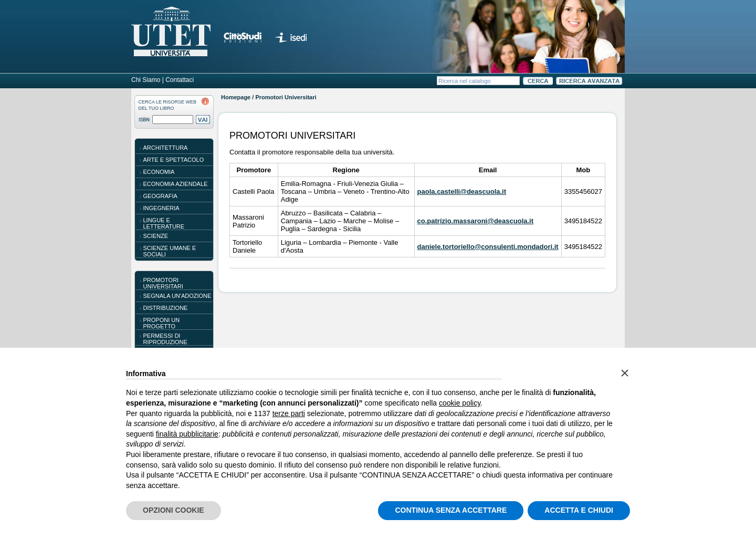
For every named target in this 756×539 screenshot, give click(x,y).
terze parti (289, 413)
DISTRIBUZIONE (166, 308)
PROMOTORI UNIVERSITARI (163, 283)
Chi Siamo (146, 80)
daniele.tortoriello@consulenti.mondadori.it (488, 247)
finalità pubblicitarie (187, 434)
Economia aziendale (176, 184)
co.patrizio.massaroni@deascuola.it (475, 221)
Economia (159, 172)
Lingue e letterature (164, 223)
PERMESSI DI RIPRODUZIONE (165, 339)
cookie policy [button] (460, 403)
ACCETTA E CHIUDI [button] (579, 510)
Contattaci (180, 80)
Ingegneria (161, 208)
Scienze (156, 236)
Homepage (236, 97)
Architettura (166, 148)
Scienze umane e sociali (170, 251)
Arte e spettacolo (174, 160)
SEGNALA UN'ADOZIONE (177, 296)
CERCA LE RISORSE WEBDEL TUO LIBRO (168, 105)
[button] (625, 373)
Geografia (160, 196)
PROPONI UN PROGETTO (162, 323)
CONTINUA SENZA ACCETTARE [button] (451, 510)
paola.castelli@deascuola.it (462, 191)
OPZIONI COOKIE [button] (174, 510)
